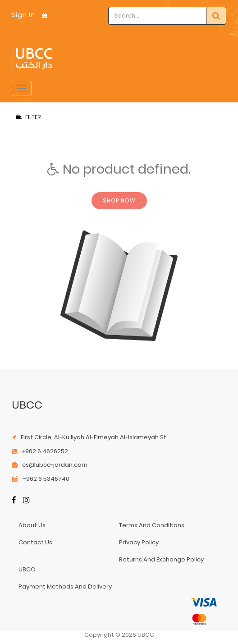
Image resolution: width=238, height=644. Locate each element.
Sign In (23, 15)
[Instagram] (26, 501)
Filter (28, 117)
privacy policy (139, 542)
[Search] (216, 16)
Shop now (119, 200)
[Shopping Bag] (45, 15)
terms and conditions (152, 525)
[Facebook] (14, 501)
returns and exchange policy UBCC (111, 564)
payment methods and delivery (65, 586)
